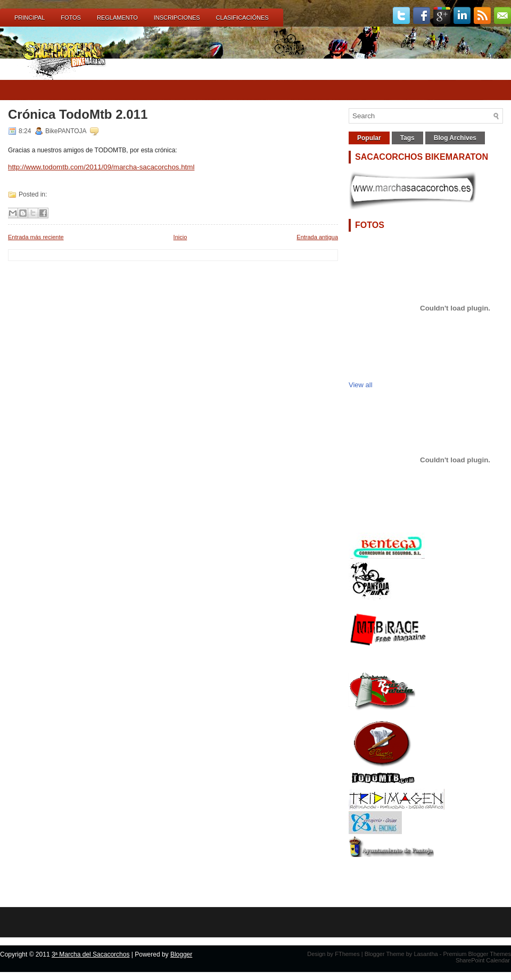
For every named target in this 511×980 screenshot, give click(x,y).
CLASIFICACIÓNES (242, 18)
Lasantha (426, 954)
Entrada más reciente (36, 237)
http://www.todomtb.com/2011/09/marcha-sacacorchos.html (101, 167)
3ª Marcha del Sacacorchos (91, 954)
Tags (407, 138)
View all (361, 385)
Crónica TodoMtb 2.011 (78, 115)
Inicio (180, 237)
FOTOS (71, 18)
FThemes (347, 954)
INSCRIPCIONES (177, 18)
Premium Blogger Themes (477, 954)
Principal (30, 18)
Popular (369, 138)
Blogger (181, 954)
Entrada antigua (317, 237)
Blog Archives (455, 138)
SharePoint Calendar (483, 960)
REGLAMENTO (117, 18)
